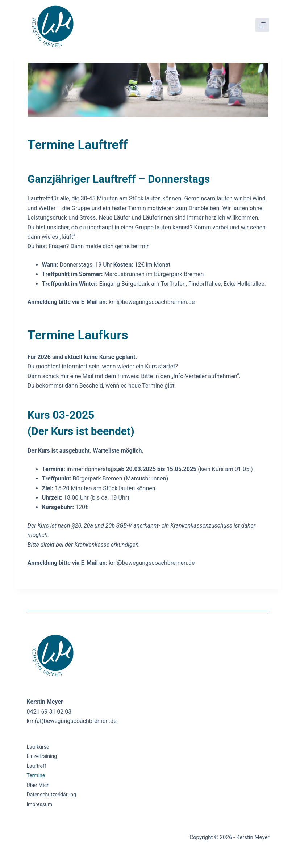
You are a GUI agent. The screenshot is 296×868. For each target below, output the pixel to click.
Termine (36, 775)
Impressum (39, 804)
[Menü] (262, 25)
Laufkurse (38, 747)
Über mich (38, 785)
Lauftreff (37, 766)
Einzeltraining (42, 756)
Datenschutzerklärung (51, 795)
